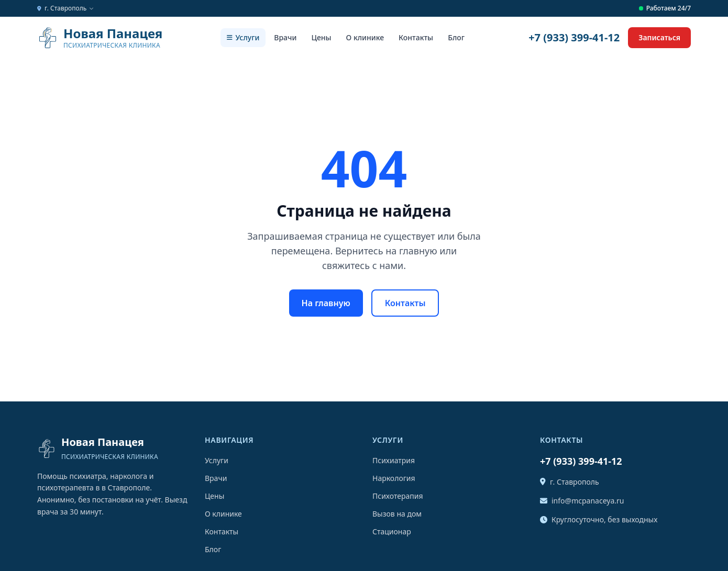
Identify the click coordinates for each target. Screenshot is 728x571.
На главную (326, 303)
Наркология (394, 478)
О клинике (365, 37)
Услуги (243, 37)
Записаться (659, 37)
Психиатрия (394, 460)
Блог (456, 37)
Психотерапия (398, 496)
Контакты (416, 37)
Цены (321, 37)
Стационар (392, 531)
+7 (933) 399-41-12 (574, 37)
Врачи (285, 37)
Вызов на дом (397, 514)
